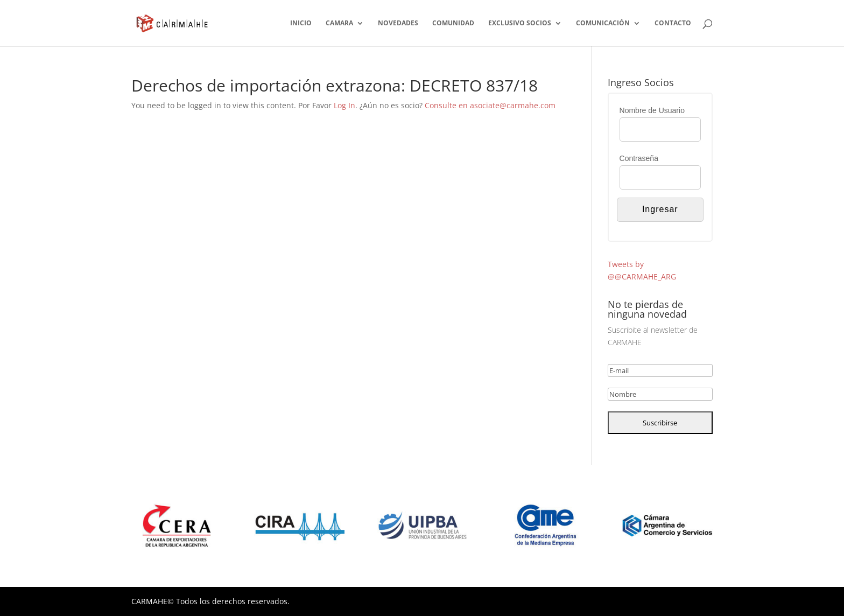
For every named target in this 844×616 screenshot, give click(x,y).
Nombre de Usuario (652, 110)
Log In (344, 105)
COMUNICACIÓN (603, 23)
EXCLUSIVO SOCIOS (520, 23)
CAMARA (339, 23)
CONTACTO (673, 23)
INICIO (301, 23)
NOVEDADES (398, 23)
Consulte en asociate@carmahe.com (490, 105)
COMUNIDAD (453, 23)
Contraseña (639, 158)
